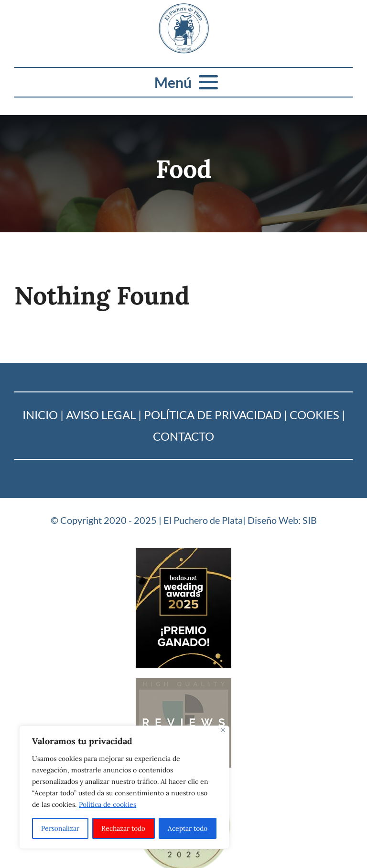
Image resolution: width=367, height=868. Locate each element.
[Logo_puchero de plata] (184, 7)
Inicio (40, 415)
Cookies (314, 415)
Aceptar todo (188, 828)
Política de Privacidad (213, 415)
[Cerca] (223, 730)
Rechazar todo (123, 828)
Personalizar (60, 828)
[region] (124, 787)
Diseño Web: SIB (282, 520)
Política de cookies (108, 804)
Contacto (183, 436)
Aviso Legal (101, 415)
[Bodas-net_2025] (183, 552)
